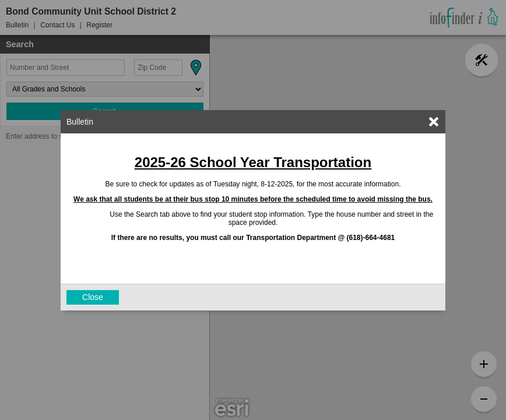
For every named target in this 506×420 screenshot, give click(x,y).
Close (93, 297)
